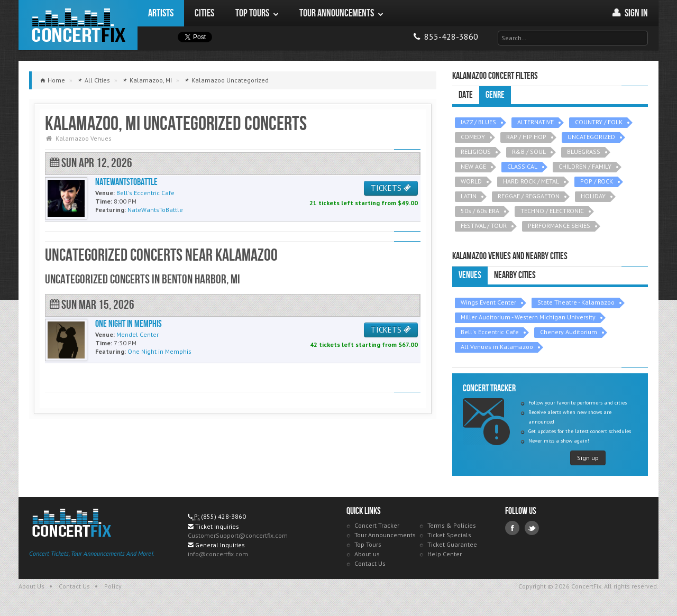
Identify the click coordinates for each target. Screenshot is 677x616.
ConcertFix (78, 25)
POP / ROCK (597, 181)
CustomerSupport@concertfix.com (238, 535)
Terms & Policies (452, 525)
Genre (495, 95)
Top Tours (368, 544)
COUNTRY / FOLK (599, 122)
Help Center (445, 554)
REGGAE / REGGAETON (529, 196)
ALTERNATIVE (536, 122)
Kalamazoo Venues (84, 138)
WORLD (471, 181)
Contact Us (370, 563)
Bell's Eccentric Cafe (490, 332)
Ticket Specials (449, 535)
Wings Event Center (488, 302)
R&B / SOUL (529, 151)
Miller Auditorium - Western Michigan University (528, 317)
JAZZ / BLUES (478, 122)
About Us (31, 586)
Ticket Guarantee (452, 544)
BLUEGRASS (584, 151)
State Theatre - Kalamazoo (576, 302)
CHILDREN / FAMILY (585, 166)
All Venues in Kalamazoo (497, 347)
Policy (113, 586)
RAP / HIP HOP (526, 137)
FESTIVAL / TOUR (484, 226)
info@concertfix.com (218, 554)
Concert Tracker (377, 525)
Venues (470, 275)
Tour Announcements (385, 535)
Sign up (588, 458)
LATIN (469, 196)
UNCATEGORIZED (591, 137)
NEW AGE (473, 166)
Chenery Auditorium (569, 332)
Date (466, 95)
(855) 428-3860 (223, 516)
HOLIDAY (593, 196)
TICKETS (391, 188)
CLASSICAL (522, 166)
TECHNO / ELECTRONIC (552, 211)
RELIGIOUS (476, 151)
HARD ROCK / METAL (531, 181)
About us (367, 554)
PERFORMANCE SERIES (559, 226)
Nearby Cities (515, 275)
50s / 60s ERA (480, 211)
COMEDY (473, 137)
